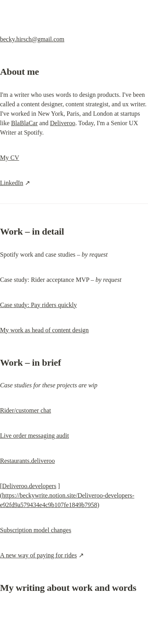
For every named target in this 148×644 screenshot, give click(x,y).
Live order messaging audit (35, 436)
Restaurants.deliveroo (27, 461)
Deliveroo (63, 123)
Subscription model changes (36, 530)
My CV (9, 158)
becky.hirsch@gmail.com (32, 39)
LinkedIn (12, 183)
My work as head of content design (44, 330)
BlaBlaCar (24, 123)
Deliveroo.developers (29, 486)
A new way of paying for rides (38, 555)
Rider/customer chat (25, 410)
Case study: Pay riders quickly (38, 305)
